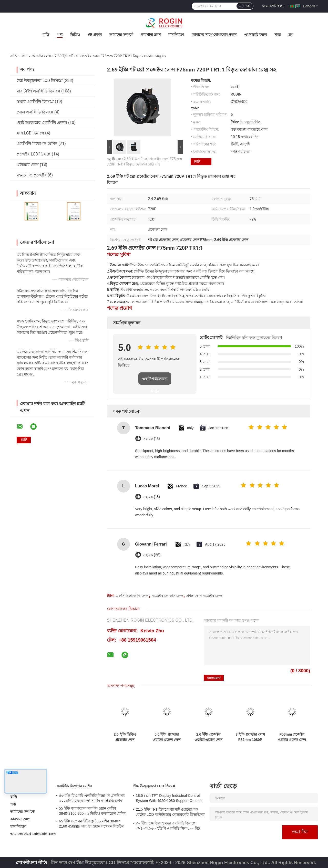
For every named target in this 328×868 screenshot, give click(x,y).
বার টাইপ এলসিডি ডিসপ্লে (38, 91)
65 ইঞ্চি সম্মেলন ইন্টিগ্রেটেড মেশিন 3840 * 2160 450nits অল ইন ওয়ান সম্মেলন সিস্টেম (91, 824)
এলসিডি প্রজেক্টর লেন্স (132, 596)
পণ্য (60, 35)
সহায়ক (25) (152, 555)
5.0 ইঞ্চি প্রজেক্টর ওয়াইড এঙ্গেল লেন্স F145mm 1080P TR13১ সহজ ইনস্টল (167, 737)
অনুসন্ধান (245, 6)
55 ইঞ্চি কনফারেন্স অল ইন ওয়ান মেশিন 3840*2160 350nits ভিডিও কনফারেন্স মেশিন (92, 811)
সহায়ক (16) (151, 439)
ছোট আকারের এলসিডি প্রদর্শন (42, 123)
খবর (278, 35)
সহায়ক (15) (152, 497)
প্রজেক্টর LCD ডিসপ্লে (34, 154)
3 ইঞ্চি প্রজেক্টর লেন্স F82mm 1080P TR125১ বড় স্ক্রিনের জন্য (250, 737)
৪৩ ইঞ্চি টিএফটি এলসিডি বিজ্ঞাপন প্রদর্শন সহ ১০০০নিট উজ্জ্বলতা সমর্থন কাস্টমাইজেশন (92, 798)
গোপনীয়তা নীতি (32, 863)
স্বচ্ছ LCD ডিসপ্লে (30, 133)
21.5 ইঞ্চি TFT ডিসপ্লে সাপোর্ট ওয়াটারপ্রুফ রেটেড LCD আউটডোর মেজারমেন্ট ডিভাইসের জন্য (170, 813)
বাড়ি (46, 35)
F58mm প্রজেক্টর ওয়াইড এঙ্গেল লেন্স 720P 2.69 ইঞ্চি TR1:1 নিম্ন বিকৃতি (292, 737)
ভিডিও (75, 35)
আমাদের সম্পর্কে (121, 35)
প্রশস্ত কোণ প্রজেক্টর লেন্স (204, 596)
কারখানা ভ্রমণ (151, 35)
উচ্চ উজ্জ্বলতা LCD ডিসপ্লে (40, 81)
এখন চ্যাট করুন (273, 6)
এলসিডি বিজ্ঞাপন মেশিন (37, 144)
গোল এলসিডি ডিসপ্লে (35, 112)
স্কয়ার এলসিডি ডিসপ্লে (35, 102)
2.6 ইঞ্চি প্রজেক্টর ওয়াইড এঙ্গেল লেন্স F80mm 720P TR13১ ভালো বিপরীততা (209, 737)
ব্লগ (291, 35)
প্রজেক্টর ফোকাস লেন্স (167, 596)
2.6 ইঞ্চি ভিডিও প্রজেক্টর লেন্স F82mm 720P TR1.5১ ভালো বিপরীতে (125, 737)
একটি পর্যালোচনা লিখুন (155, 381)
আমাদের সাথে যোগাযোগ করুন (214, 35)
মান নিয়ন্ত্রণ (176, 35)
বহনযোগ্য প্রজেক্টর (32, 175)
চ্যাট (197, 161)
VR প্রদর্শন (95, 35)
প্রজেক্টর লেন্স (41, 56)
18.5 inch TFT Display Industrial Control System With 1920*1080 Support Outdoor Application (169, 799)
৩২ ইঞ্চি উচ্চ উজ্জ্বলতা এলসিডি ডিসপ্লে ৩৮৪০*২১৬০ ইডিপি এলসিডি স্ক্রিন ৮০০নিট (168, 826)
